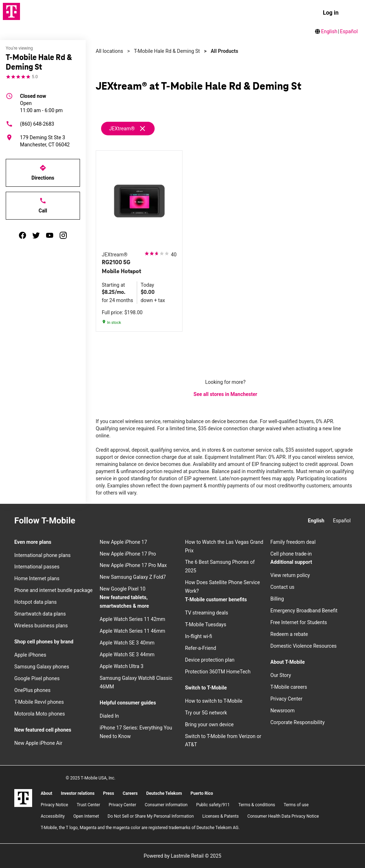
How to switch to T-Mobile (214, 701)
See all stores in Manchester (225, 394)
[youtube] (50, 235)
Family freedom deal (293, 542)
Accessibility (53, 816)
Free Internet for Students (299, 622)
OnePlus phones (32, 690)
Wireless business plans (41, 626)
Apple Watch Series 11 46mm (132, 631)
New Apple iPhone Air (38, 743)
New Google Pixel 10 (122, 589)
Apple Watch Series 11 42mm (132, 619)
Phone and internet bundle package (53, 590)
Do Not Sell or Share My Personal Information (151, 816)
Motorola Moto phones (40, 714)
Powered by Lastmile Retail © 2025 (182, 856)
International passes (37, 567)
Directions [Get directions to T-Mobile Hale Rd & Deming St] (43, 172)
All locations (109, 51)
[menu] (353, 13)
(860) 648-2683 (30, 124)
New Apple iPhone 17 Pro (128, 554)
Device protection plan (210, 660)
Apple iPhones (30, 655)
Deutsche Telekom (164, 793)
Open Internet (86, 816)
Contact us (282, 587)
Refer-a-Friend (201, 648)
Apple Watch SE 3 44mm (127, 654)
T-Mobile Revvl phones (39, 702)
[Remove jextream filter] (128, 129)
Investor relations (77, 793)
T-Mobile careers (289, 687)
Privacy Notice (54, 805)
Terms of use (296, 805)
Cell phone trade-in (291, 554)
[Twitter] (112, 521)
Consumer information (166, 805)
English (329, 31)
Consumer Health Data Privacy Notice (283, 816)
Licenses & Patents (221, 816)
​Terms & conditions (257, 805)
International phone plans (42, 555)
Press (109, 793)
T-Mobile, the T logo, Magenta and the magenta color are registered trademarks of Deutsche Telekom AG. (140, 828)
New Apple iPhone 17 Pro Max (133, 565)
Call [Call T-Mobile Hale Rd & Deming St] (43, 205)
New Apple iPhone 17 (123, 542)
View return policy (290, 575)
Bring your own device (209, 724)
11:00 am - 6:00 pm (41, 103)
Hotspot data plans (36, 602)
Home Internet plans (37, 578)
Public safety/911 (213, 805)
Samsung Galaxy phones (42, 667)
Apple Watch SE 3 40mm (127, 643)
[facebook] (22, 235)
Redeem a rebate (289, 634)
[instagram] (63, 235)
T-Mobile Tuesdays (206, 624)
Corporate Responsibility (297, 722)
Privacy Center (286, 699)
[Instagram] (87, 521)
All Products (224, 51)
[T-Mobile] (23, 798)
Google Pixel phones (37, 678)
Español (349, 31)
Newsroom (282, 711)
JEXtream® (122, 129)
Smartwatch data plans (40, 614)
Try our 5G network (206, 713)
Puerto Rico (202, 793)
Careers (130, 793)
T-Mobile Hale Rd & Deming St (167, 51)
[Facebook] (100, 521)
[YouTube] (125, 521)
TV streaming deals (207, 613)
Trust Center (89, 805)
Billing (277, 599)
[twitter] (36, 235)
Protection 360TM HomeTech (218, 672)
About (46, 793)
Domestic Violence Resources (304, 646)
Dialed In (109, 716)
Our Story (281, 675)
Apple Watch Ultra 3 (122, 666)
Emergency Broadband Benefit (304, 611)
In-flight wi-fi (199, 636)
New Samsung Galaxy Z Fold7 (133, 577)
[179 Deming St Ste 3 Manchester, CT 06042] (43, 141)
